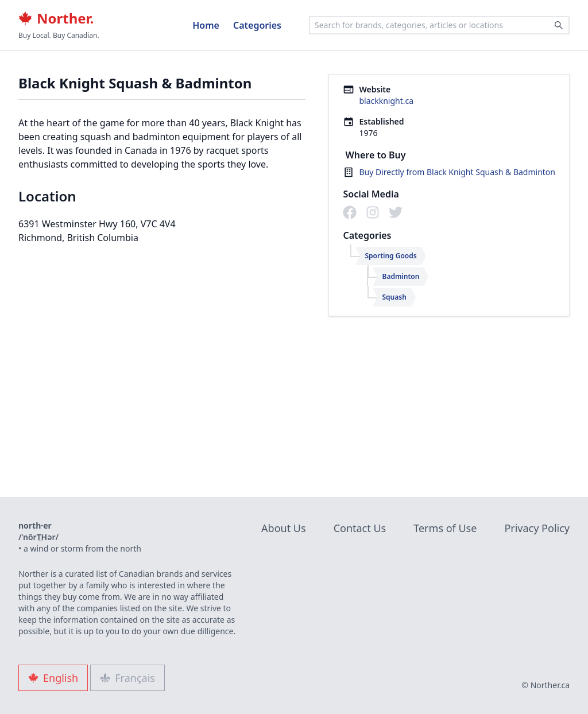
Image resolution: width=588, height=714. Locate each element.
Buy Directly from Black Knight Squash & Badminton (457, 172)
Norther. (56, 18)
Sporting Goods (390, 256)
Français (127, 678)
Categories (257, 25)
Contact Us (360, 528)
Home (206, 25)
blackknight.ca (386, 101)
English (53, 678)
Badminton (401, 276)
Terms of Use (445, 528)
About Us (284, 528)
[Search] (559, 25)
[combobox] (439, 25)
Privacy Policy (537, 528)
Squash (394, 297)
